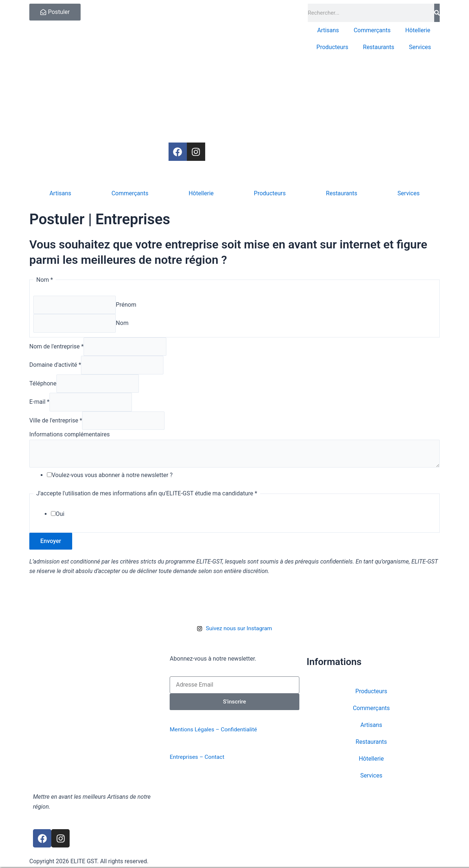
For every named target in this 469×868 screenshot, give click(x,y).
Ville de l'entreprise (56, 425)
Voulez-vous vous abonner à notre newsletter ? (112, 481)
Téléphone (43, 386)
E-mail (39, 406)
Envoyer (51, 547)
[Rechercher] (437, 13)
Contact (216, 757)
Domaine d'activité (55, 367)
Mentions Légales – (196, 730)
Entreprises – (188, 757)
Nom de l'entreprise (56, 348)
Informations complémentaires (69, 439)
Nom (124, 324)
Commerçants (372, 30)
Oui (60, 520)
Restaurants (379, 47)
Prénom (128, 305)
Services (420, 47)
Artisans (328, 30)
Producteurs (333, 47)
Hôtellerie (418, 30)
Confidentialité (242, 730)
